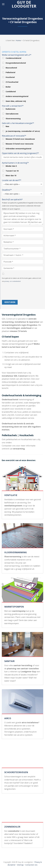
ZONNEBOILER (12, 827)
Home (18, 40)
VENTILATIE (11, 495)
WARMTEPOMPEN (14, 607)
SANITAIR (9, 661)
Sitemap (20, 865)
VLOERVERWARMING (16, 552)
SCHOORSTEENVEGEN (16, 772)
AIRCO (8, 718)
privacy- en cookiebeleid (13, 281)
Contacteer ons (31, 865)
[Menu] (3, 4)
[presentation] (12, 291)
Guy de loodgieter (24, 4)
